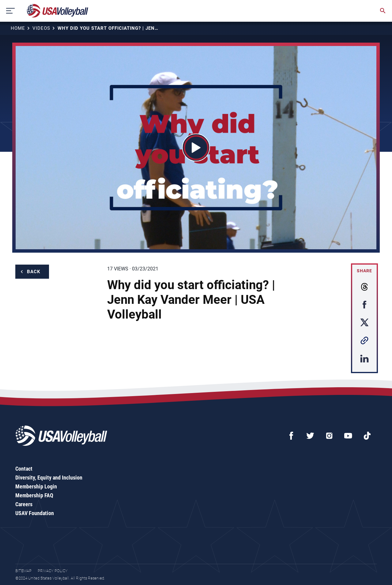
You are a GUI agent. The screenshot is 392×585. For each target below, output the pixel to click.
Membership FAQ (34, 495)
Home (18, 28)
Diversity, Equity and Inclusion (49, 478)
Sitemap (23, 571)
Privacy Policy (53, 571)
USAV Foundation (35, 513)
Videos (41, 28)
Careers (24, 504)
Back (34, 272)
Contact (24, 469)
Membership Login (36, 486)
